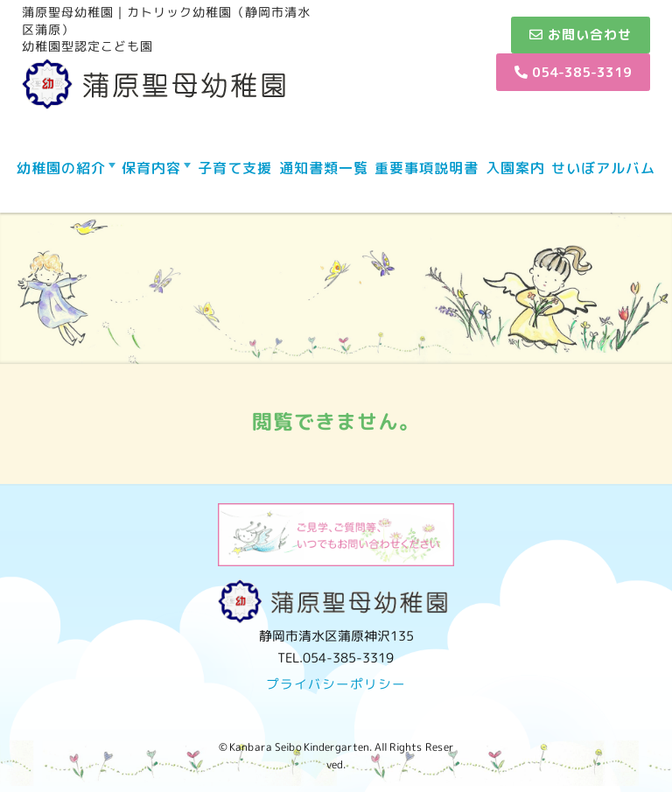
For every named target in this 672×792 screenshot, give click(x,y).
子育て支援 (235, 168)
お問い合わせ (581, 35)
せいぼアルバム (603, 168)
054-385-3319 (573, 72)
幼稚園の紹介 (61, 168)
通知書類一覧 (324, 168)
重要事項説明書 (427, 168)
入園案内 (515, 168)
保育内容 (151, 168)
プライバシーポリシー (336, 684)
